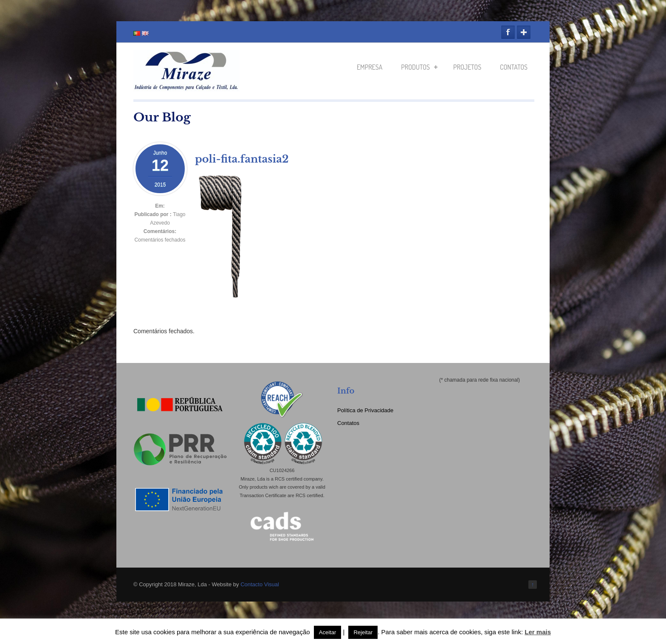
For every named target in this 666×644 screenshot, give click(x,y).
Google (524, 32)
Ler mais (538, 632)
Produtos (419, 67)
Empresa (370, 67)
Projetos (467, 67)
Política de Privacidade (365, 410)
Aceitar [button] (327, 632)
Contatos (514, 67)
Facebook (508, 32)
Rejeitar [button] (363, 632)
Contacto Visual (260, 584)
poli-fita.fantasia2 (242, 159)
